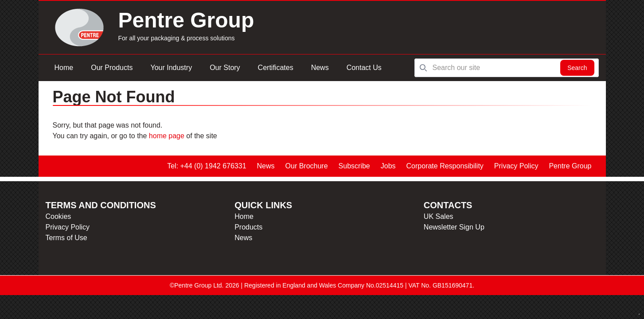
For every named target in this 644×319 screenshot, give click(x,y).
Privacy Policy (516, 166)
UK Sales (439, 216)
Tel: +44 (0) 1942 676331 (207, 166)
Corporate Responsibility (445, 166)
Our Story (225, 68)
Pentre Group (570, 166)
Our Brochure (307, 166)
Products (248, 227)
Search (577, 68)
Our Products (112, 68)
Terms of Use (66, 238)
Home (64, 68)
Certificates (276, 68)
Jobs (388, 166)
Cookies (59, 216)
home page (167, 136)
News (320, 68)
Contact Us (364, 68)
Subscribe (354, 166)
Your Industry (171, 68)
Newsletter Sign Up (454, 227)
